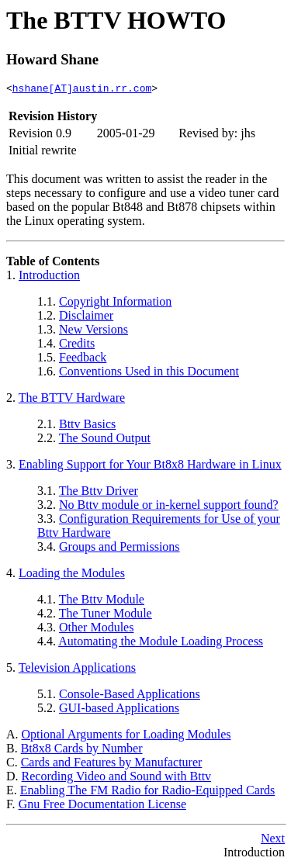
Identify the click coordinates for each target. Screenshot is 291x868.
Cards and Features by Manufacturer (112, 764)
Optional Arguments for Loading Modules (126, 737)
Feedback (83, 360)
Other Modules (96, 629)
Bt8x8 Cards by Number (82, 750)
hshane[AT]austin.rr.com (82, 90)
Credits (77, 346)
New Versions (94, 332)
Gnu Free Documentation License (102, 806)
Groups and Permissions (120, 549)
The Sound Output (105, 440)
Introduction (49, 277)
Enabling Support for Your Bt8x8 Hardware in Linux (150, 467)
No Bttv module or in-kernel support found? (169, 507)
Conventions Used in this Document (149, 373)
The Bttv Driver (99, 493)
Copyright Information (115, 304)
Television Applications (77, 670)
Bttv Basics (87, 426)
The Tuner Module (106, 616)
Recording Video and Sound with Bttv (117, 778)
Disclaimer (86, 318)
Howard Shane (52, 59)
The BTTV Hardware (72, 400)
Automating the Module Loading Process (161, 643)
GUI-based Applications (119, 710)
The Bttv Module (102, 602)
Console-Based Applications (130, 696)
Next (273, 840)
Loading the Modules (72, 575)
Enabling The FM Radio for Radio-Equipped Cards (148, 792)
